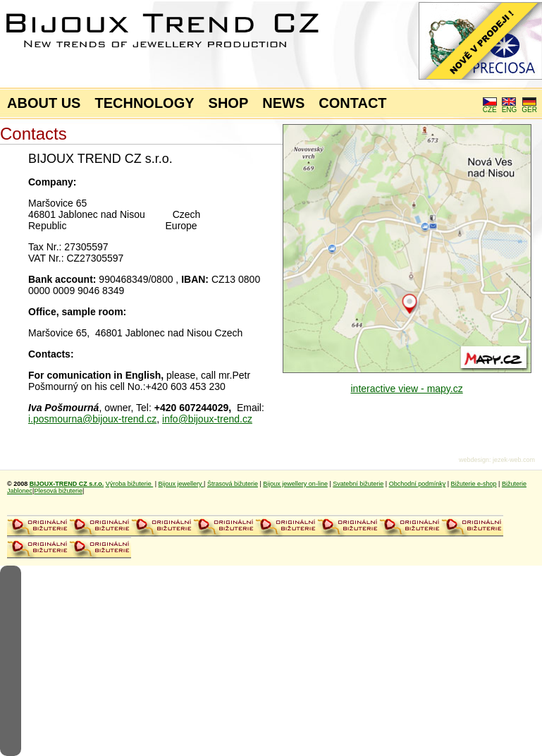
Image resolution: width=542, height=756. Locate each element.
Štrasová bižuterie (233, 484)
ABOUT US (44, 103)
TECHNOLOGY (144, 103)
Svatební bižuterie (358, 484)
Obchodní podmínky (418, 484)
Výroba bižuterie (130, 484)
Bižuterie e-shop (474, 484)
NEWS (283, 103)
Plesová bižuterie (58, 491)
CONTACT (352, 103)
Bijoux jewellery (181, 484)
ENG (510, 106)
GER (529, 106)
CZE (490, 106)
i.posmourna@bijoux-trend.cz (92, 419)
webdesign (474, 460)
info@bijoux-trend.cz (207, 419)
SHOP (229, 103)
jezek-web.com (514, 460)
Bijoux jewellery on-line (295, 484)
